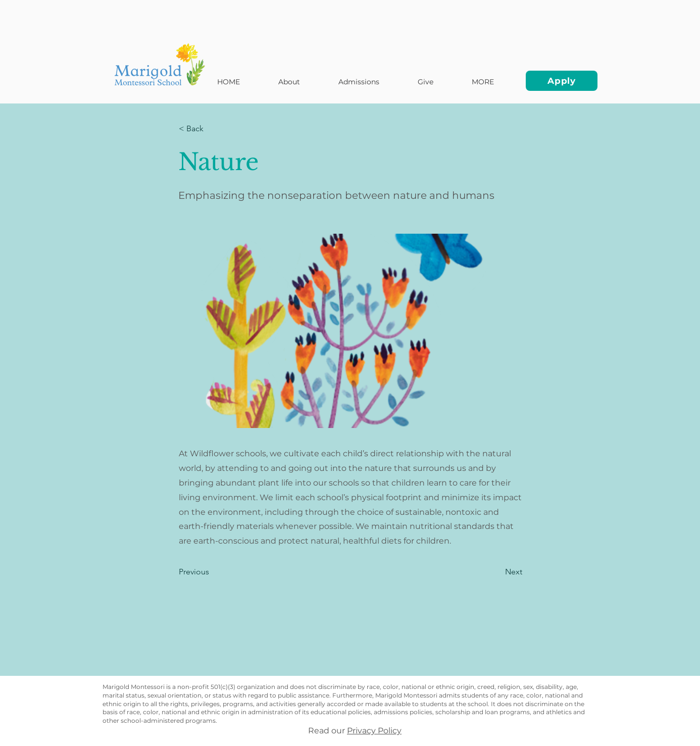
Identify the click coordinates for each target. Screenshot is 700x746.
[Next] (497, 572)
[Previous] (212, 572)
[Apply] (562, 81)
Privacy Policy (374, 731)
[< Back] (212, 129)
